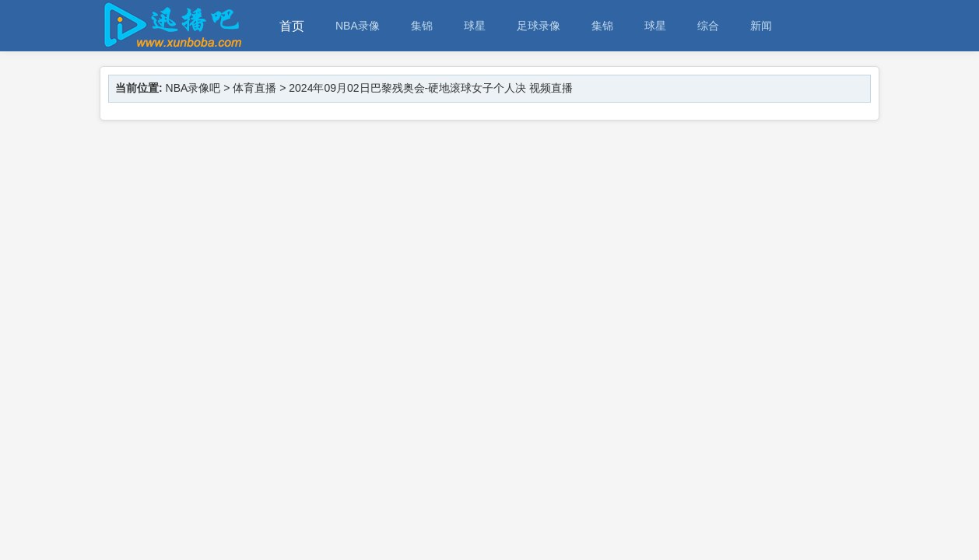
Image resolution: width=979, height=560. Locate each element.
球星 (475, 26)
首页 (292, 26)
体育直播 (254, 88)
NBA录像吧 (193, 88)
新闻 (761, 26)
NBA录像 (358, 26)
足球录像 (539, 26)
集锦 (422, 26)
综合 (708, 26)
